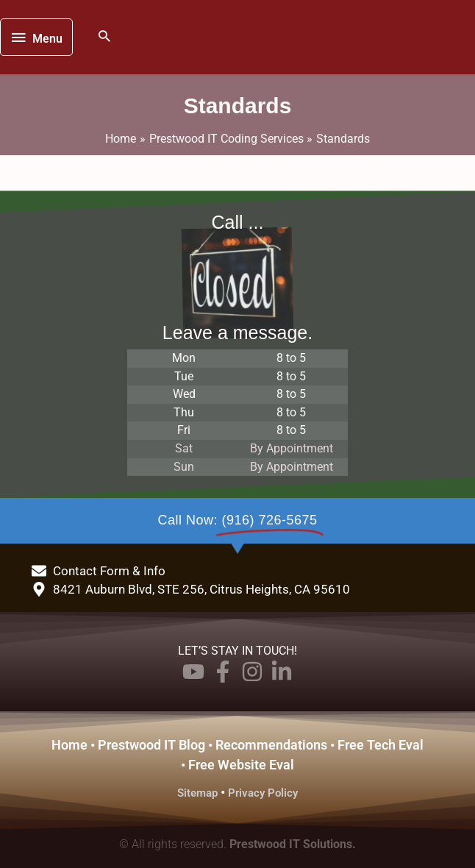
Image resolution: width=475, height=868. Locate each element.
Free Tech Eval (381, 745)
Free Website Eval (241, 765)
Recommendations (271, 745)
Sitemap (197, 793)
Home (69, 745)
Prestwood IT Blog (151, 745)
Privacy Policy (263, 793)
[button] (104, 37)
